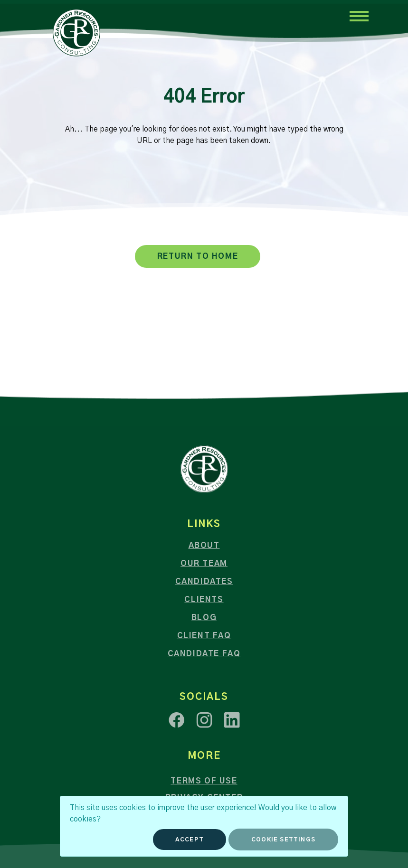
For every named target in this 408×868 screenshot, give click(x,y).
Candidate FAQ (204, 654)
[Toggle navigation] (359, 16)
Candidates (204, 582)
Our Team (204, 564)
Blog (204, 618)
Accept (190, 840)
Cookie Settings (283, 840)
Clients (204, 600)
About (204, 546)
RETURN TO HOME (198, 256)
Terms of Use (204, 781)
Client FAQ (204, 636)
